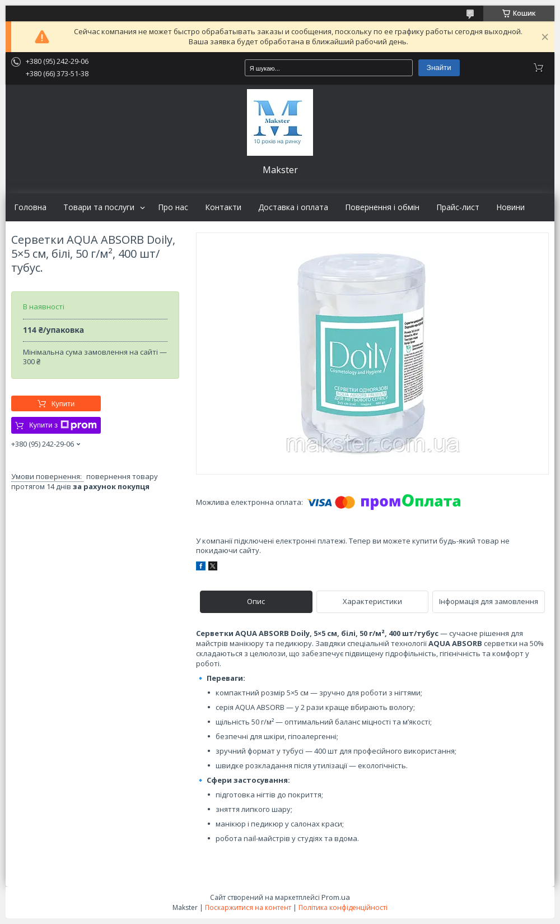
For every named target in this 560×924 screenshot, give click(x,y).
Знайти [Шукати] (439, 68)
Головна (30, 207)
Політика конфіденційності (343, 907)
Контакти (223, 207)
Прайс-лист (458, 207)
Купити (63, 404)
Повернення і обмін (382, 207)
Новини (510, 207)
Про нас (173, 207)
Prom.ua (336, 897)
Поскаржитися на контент (248, 907)
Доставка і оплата (293, 207)
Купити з (63, 425)
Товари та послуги (99, 207)
